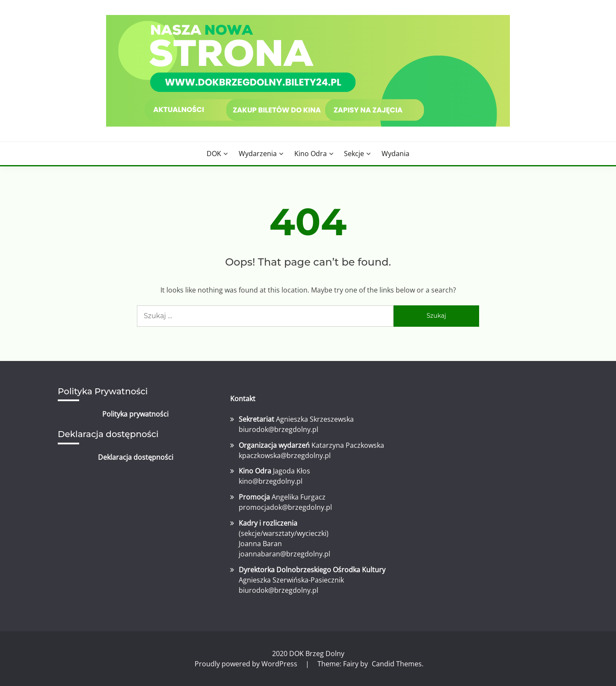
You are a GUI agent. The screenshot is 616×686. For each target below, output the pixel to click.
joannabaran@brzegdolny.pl (284, 554)
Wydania (395, 154)
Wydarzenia (258, 154)
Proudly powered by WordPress (247, 664)
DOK (214, 154)
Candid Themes (397, 664)
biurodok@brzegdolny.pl (278, 429)
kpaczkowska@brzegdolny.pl (285, 455)
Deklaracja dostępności (136, 457)
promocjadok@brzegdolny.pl (285, 507)
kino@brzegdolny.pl (271, 481)
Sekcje (354, 154)
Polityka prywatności (135, 414)
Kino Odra (311, 154)
